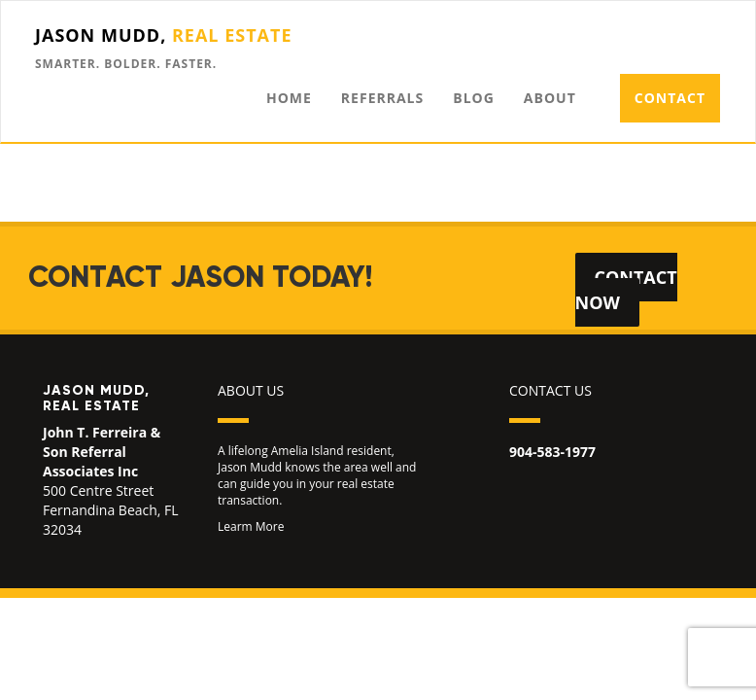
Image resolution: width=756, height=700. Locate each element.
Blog (474, 98)
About (550, 98)
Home (289, 98)
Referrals (382, 98)
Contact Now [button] (626, 290)
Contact (670, 98)
